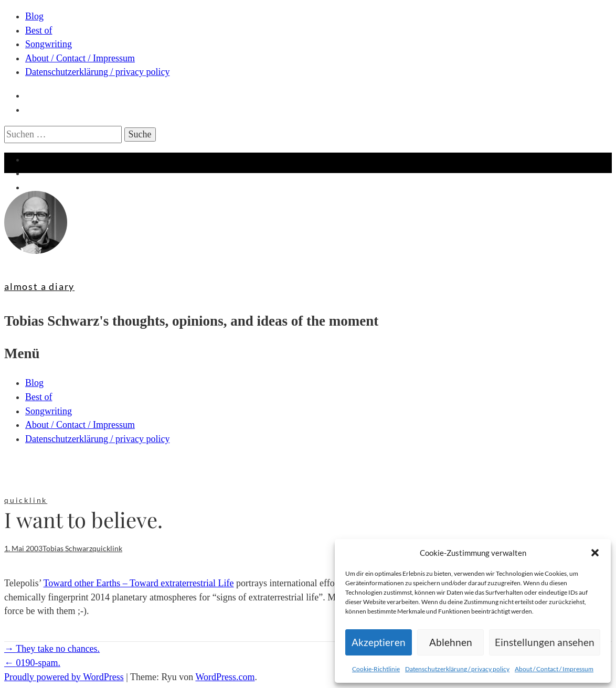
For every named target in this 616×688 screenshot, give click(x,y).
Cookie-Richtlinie (376, 669)
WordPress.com (225, 677)
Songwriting (49, 44)
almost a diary (39, 286)
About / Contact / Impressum (554, 669)
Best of (39, 30)
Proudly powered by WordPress (64, 677)
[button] (595, 553)
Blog (34, 16)
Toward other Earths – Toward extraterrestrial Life (139, 583)
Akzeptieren (379, 642)
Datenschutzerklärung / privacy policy (457, 669)
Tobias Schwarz (67, 548)
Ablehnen (451, 642)
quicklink (26, 500)
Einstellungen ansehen (545, 642)
